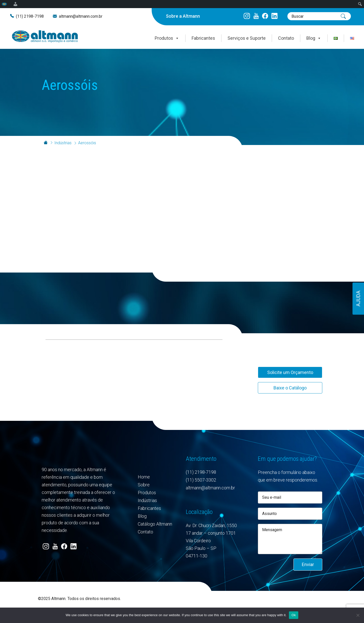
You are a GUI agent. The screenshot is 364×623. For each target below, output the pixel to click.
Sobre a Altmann (183, 16)
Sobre (144, 485)
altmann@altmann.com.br (81, 16)
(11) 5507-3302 (201, 480)
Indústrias (63, 143)
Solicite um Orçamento (290, 372)
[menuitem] (4, 4)
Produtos (167, 38)
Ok (294, 615)
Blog (314, 38)
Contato (286, 38)
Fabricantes (203, 38)
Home (144, 477)
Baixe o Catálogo (290, 388)
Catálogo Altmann (155, 524)
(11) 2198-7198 (30, 16)
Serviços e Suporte (247, 38)
